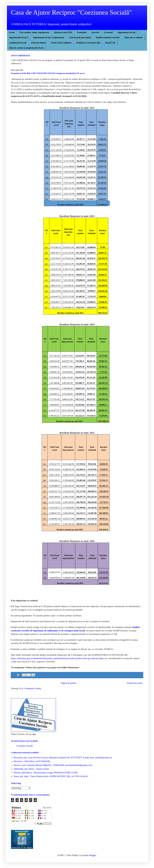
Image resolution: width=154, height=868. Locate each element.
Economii (108, 32)
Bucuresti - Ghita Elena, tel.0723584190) (32, 761)
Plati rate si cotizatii (133, 37)
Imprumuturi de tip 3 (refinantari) (49, 37)
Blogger (93, 855)
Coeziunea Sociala (25, 746)
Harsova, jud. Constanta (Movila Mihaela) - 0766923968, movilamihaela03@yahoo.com (53, 765)
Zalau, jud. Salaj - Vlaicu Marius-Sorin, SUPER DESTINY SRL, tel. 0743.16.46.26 (51, 776)
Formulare (82, 32)
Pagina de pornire (69, 683)
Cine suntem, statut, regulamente (34, 32)
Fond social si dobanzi (61, 43)
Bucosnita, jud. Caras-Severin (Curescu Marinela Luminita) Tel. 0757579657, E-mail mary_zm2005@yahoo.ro (63, 758)
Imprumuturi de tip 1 (127, 32)
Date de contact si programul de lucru (26, 48)
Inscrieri (95, 32)
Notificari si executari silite (88, 43)
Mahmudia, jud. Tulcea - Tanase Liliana (31, 769)
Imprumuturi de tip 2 (19, 37)
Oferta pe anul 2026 (63, 32)
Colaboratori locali (18, 43)
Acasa (12, 32)
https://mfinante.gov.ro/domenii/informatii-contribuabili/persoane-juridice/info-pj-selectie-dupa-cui (59, 658)
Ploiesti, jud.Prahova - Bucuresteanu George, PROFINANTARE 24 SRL (46, 773)
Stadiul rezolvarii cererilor (108, 37)
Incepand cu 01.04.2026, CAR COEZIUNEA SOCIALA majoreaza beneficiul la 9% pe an (48, 73)
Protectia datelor (39, 43)
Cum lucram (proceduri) (80, 37)
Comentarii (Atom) (33, 688)
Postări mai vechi (135, 683)
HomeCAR (110, 43)
